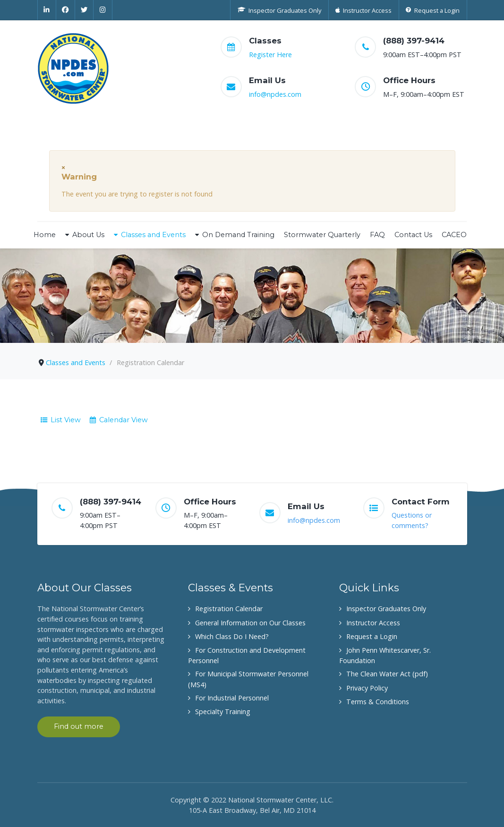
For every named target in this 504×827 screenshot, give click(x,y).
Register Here (270, 55)
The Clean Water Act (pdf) (387, 674)
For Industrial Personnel (232, 698)
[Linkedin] (47, 10)
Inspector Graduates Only (386, 609)
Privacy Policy (367, 688)
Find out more (79, 726)
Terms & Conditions (378, 702)
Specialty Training (223, 712)
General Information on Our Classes (250, 623)
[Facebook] (66, 10)
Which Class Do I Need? (232, 636)
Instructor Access (373, 623)
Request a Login (372, 636)
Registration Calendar (229, 609)
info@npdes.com (275, 94)
